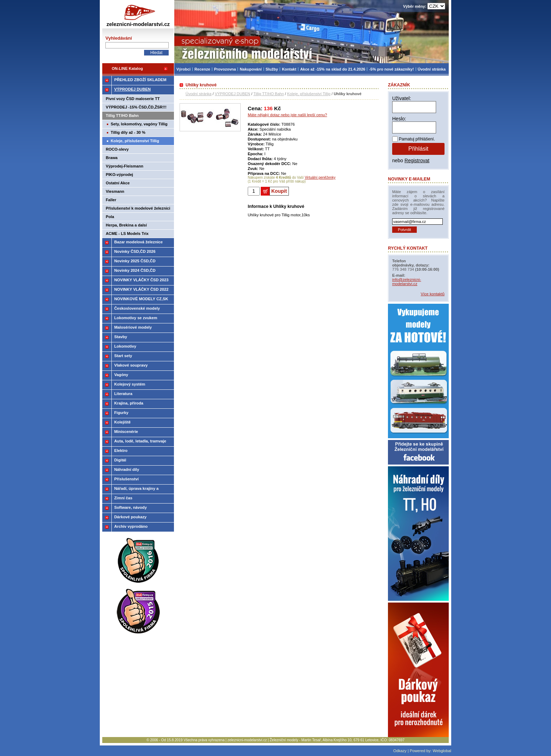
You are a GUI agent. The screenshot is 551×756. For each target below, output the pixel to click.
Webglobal (442, 751)
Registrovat (417, 160)
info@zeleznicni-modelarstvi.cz (407, 282)
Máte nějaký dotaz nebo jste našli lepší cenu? (287, 115)
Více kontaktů (433, 294)
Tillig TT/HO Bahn (269, 94)
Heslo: (399, 119)
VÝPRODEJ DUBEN (232, 94)
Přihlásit (418, 149)
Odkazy (400, 751)
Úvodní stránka (199, 94)
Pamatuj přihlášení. (417, 139)
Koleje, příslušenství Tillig (309, 94)
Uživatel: (402, 98)
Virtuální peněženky (320, 178)
